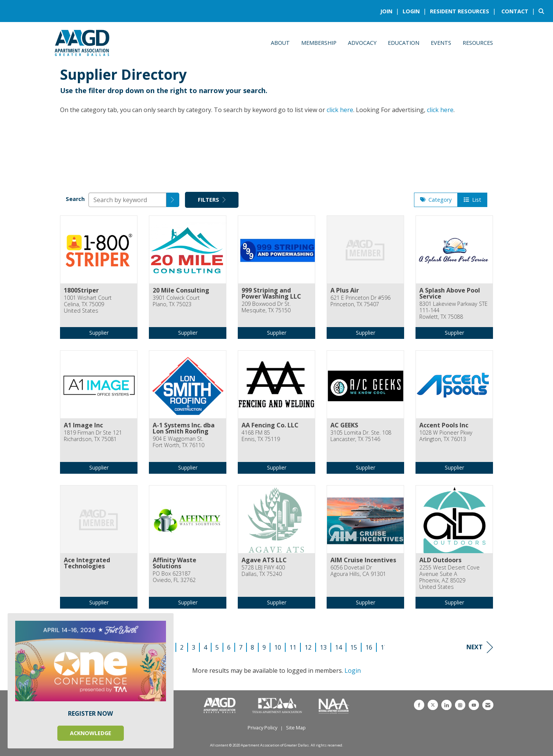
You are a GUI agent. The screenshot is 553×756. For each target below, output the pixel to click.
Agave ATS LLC (264, 560)
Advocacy (362, 43)
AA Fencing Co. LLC (270, 425)
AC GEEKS (344, 425)
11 (293, 647)
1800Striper (81, 290)
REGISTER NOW (90, 713)
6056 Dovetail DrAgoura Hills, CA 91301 (358, 571)
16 (369, 647)
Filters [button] (212, 200)
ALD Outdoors (440, 560)
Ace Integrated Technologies (87, 563)
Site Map (296, 728)
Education (404, 43)
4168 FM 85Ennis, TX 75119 (261, 436)
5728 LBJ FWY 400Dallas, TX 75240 (263, 571)
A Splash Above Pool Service (450, 293)
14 (338, 647)
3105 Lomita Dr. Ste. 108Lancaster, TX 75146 (361, 436)
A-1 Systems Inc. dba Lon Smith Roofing (184, 428)
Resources (478, 43)
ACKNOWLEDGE (91, 733)
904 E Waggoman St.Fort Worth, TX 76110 (179, 442)
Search (75, 199)
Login (353, 671)
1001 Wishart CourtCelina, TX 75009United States (88, 304)
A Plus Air (345, 290)
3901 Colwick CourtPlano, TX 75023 (176, 301)
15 (354, 647)
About (280, 43)
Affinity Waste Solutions (175, 563)
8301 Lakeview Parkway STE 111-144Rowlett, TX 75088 (453, 310)
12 (308, 647)
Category (436, 200)
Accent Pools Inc (444, 425)
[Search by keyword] (127, 200)
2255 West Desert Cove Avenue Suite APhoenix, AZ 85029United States (450, 577)
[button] (173, 200)
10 (278, 647)
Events (441, 43)
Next (480, 647)
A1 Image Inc (83, 425)
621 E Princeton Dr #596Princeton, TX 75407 (360, 301)
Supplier (99, 333)
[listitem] (391, 11)
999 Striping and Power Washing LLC (271, 293)
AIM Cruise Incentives (363, 560)
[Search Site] (543, 11)
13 (323, 647)
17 (384, 647)
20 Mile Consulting (181, 290)
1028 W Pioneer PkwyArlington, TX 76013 (446, 436)
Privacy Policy (262, 728)
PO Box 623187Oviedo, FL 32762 (174, 577)
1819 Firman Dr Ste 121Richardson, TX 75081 (93, 436)
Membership (319, 43)
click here (340, 110)
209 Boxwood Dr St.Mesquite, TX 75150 (266, 307)
